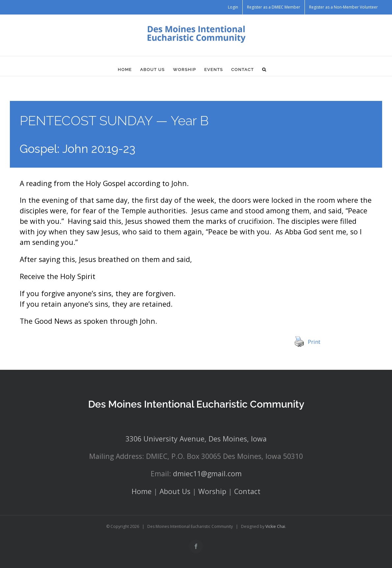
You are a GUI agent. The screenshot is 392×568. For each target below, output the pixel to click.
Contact (247, 491)
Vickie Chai (275, 526)
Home (142, 491)
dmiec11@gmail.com (207, 473)
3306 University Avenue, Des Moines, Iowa (196, 439)
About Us (175, 491)
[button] (264, 69)
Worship (212, 491)
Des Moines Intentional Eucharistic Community (196, 404)
